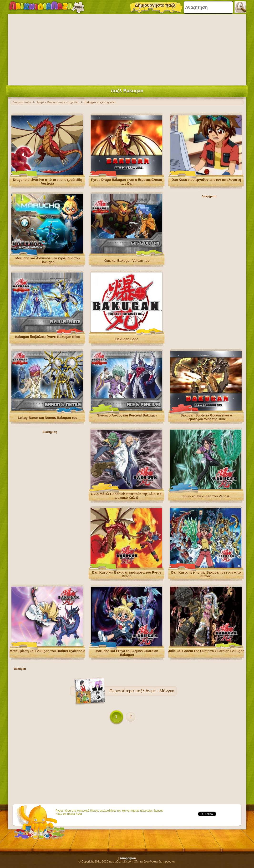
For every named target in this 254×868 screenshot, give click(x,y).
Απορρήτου (128, 858)
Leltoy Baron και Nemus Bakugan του (48, 418)
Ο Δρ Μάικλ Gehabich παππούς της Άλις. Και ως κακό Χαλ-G (127, 496)
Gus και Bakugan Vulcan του (127, 261)
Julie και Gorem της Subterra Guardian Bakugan (206, 651)
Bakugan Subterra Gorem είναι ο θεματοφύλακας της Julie (206, 417)
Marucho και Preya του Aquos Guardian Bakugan (127, 653)
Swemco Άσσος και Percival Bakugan (127, 415)
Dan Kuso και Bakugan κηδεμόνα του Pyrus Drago (127, 574)
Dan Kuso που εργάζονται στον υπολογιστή (206, 180)
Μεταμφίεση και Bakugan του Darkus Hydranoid (48, 651)
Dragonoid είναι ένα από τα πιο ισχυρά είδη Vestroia (48, 182)
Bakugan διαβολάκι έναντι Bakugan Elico (48, 337)
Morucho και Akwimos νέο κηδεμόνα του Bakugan (47, 260)
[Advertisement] (127, 49)
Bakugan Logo (127, 339)
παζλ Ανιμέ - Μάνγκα (155, 691)
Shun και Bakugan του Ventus (206, 496)
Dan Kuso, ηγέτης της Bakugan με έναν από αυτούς (206, 574)
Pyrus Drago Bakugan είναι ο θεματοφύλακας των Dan (127, 182)
